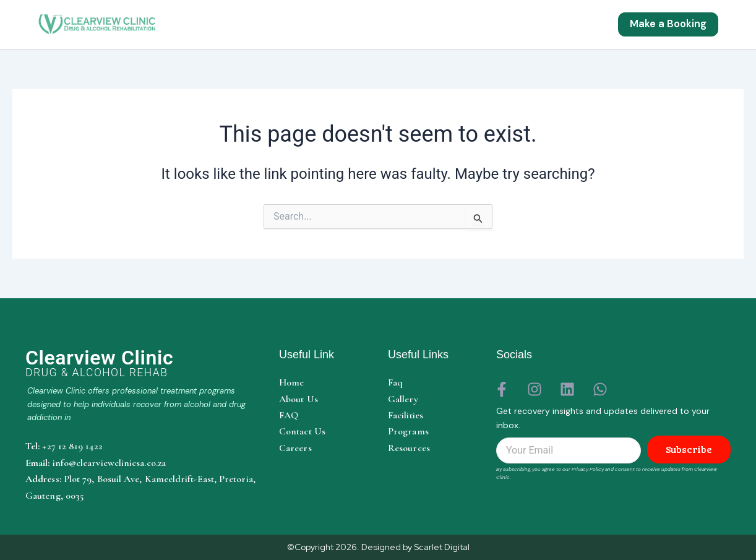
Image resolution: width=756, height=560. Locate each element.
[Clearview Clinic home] (143, 363)
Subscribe (689, 450)
